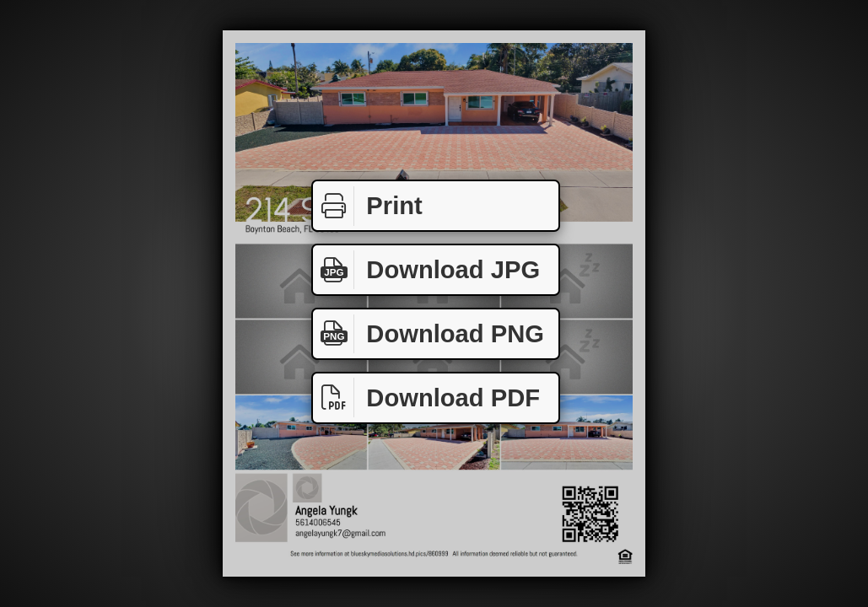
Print (368, 206)
